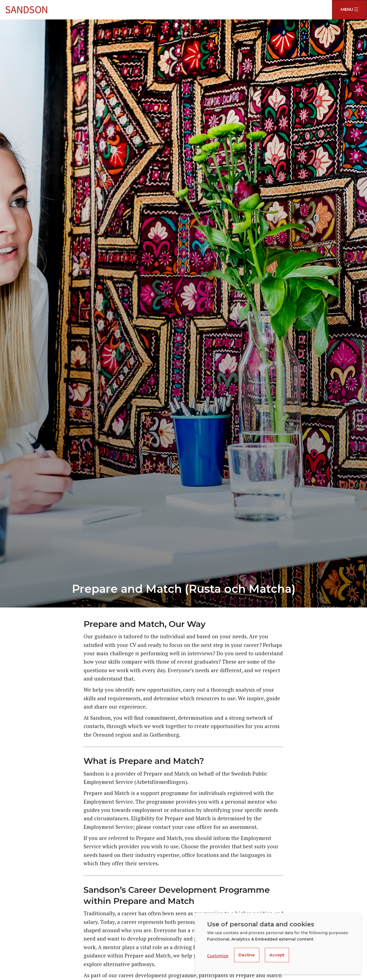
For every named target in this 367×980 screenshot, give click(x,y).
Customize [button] (218, 956)
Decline (247, 955)
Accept (277, 955)
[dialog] (278, 944)
